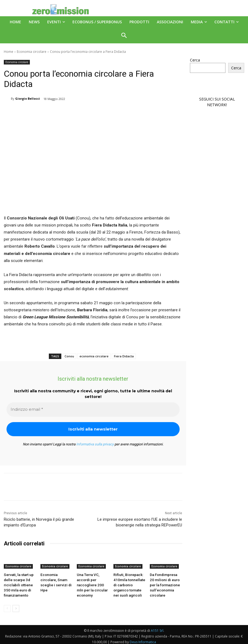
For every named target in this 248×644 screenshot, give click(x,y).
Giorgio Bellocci (28, 98)
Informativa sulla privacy (95, 444)
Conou (69, 356)
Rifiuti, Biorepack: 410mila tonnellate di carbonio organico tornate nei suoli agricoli (129, 583)
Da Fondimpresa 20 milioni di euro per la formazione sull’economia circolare (165, 583)
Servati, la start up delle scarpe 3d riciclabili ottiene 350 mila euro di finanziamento (20, 583)
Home (9, 52)
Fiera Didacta (124, 356)
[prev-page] (7, 606)
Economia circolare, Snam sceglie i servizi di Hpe (55, 579)
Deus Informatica (143, 639)
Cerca (195, 60)
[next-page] (16, 606)
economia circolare (94, 356)
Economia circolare (32, 52)
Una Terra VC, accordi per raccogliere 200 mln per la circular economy (92, 583)
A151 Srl (157, 628)
